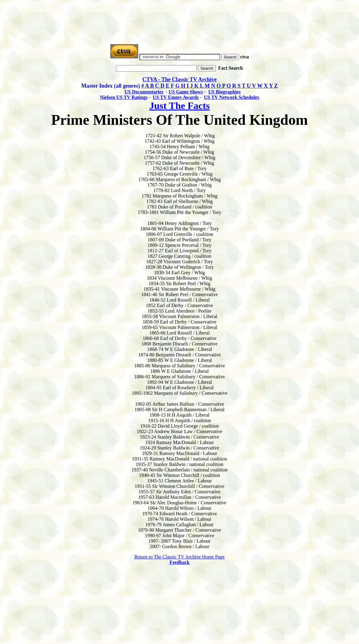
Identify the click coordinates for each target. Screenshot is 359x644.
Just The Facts (179, 106)
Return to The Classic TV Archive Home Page (179, 557)
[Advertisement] (180, 16)
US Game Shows (186, 92)
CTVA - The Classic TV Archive (180, 79)
